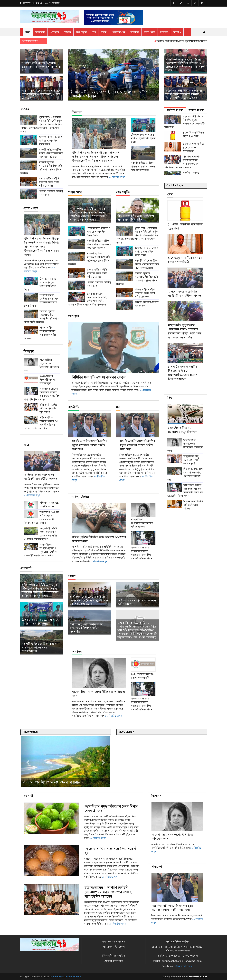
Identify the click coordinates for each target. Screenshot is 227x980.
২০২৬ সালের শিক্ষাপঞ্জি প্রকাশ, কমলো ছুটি (48, 380)
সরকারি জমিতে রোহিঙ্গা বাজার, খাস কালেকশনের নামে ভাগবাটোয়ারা (51, 153)
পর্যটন (104, 32)
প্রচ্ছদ (28, 32)
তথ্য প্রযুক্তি (81, 32)
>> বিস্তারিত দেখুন (32, 495)
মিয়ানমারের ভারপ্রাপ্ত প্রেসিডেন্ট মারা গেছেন (193, 505)
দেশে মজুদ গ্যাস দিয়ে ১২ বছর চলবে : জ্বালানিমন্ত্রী (193, 148)
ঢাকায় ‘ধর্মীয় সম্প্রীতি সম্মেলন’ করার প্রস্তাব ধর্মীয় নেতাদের (49, 182)
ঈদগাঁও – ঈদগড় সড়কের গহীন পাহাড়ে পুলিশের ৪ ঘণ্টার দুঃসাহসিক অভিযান (109, 94)
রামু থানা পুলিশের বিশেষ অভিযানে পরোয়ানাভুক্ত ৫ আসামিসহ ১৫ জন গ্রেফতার (41, 94)
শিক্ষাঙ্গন (164, 32)
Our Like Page (175, 185)
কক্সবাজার (40, 32)
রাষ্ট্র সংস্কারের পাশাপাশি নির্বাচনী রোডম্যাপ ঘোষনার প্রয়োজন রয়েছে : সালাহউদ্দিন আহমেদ (109, 892)
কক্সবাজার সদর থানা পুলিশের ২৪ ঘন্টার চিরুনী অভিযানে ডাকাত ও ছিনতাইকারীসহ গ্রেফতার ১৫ (184, 94)
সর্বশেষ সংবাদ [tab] (175, 110)
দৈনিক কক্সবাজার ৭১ (184, 966)
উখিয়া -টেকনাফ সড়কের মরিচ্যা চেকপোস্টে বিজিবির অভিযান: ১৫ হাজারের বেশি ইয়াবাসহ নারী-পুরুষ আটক (185, 65)
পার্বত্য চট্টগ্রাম (118, 32)
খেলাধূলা (54, 32)
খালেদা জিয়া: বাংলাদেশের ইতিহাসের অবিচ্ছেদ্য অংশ (142, 523)
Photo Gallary (30, 732)
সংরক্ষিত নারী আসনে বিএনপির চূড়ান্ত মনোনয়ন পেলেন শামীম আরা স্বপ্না (195, 41)
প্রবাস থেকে (150, 32)
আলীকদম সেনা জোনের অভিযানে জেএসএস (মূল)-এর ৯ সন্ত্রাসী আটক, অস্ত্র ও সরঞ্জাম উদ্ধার (90, 600)
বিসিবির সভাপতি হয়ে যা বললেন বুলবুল (99, 377)
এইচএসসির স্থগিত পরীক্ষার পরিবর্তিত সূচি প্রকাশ (49, 409)
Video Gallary (126, 732)
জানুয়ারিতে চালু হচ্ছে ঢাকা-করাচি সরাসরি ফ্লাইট (192, 460)
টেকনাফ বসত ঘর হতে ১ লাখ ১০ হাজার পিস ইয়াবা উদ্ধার (51, 141)
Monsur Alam (198, 977)
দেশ (94, 32)
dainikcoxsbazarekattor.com (65, 977)
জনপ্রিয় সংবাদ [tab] (196, 110)
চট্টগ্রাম (67, 32)
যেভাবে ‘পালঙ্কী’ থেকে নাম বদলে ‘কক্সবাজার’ (54, 782)
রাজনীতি (135, 32)
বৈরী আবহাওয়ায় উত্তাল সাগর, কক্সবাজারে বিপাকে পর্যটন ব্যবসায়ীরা (87, 628)
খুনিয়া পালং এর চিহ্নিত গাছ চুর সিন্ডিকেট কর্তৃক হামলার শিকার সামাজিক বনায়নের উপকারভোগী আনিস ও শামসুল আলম (41, 124)
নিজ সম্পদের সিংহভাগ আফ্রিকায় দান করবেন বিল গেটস (136, 218)
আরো (177, 32)
